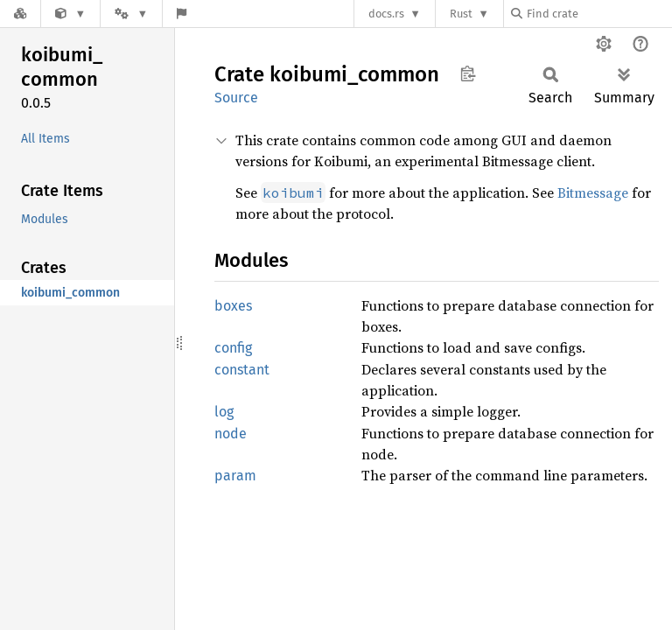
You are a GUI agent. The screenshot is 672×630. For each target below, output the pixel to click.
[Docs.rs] (20, 14)
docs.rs (386, 14)
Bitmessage (593, 192)
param (235, 476)
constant (242, 370)
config (233, 348)
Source (236, 98)
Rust (461, 14)
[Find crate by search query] (598, 14)
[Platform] (131, 14)
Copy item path (468, 73)
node (231, 434)
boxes (233, 306)
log (224, 412)
